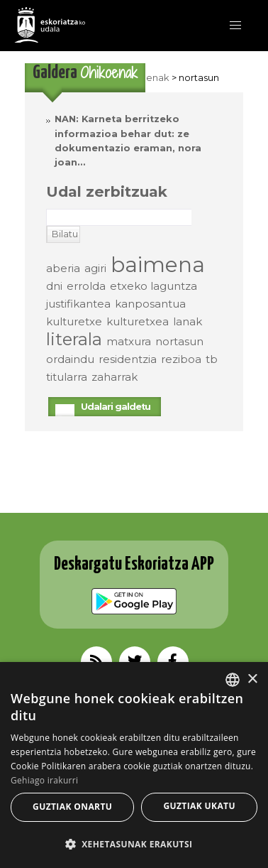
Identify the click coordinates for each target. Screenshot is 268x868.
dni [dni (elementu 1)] (54, 286)
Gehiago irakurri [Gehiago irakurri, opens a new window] (44, 780)
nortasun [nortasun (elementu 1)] (179, 341)
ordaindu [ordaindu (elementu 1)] (70, 359)
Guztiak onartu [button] (72, 807)
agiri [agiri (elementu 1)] (95, 268)
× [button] (252, 679)
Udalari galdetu (116, 407)
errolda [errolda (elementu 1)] (86, 286)
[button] (235, 26)
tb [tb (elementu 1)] (212, 359)
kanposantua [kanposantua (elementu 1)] (150, 304)
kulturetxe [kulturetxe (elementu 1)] (74, 321)
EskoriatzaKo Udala (50, 25)
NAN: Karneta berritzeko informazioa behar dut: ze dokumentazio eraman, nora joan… (128, 141)
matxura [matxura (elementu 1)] (129, 341)
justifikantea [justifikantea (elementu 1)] (78, 304)
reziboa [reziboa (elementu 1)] (181, 359)
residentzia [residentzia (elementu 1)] (128, 359)
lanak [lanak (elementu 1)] (188, 321)
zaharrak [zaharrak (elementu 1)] (115, 377)
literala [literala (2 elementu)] (74, 339)
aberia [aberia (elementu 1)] (63, 268)
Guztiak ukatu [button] (199, 806)
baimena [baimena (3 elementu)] (158, 265)
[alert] (134, 765)
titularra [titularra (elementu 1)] (67, 377)
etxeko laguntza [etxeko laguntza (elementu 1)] (153, 286)
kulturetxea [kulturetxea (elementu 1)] (138, 321)
